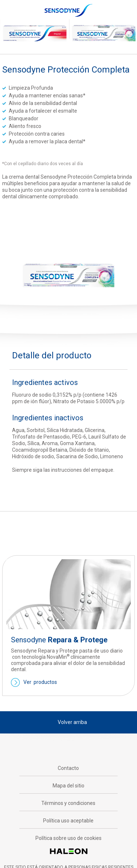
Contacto (68, 768)
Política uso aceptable (68, 821)
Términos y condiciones (68, 803)
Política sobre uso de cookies (68, 838)
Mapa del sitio (68, 786)
